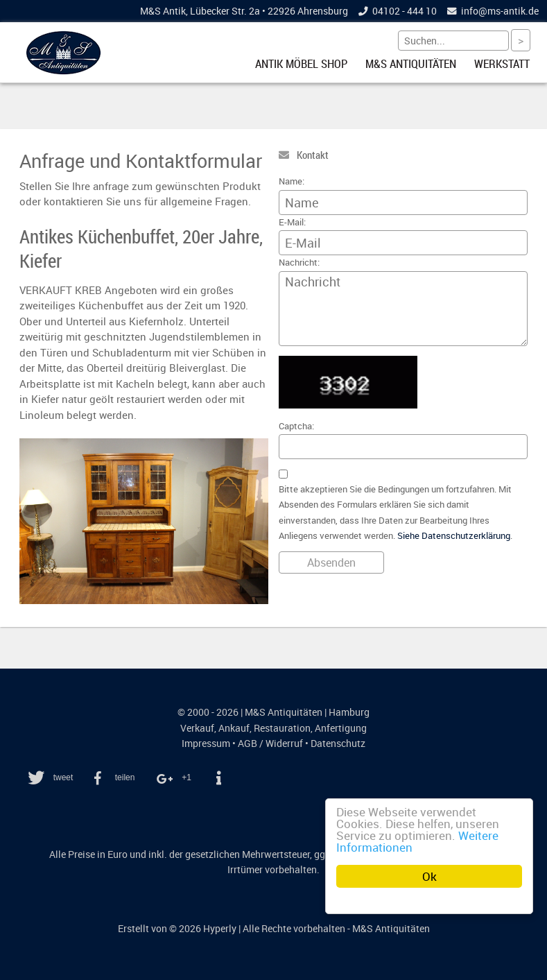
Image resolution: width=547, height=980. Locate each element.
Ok (429, 876)
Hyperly (220, 929)
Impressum (206, 743)
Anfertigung (341, 728)
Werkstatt (502, 64)
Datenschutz (338, 743)
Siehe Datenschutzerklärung (454, 536)
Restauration (282, 728)
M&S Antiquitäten (411, 64)
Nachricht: (299, 263)
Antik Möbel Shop (301, 64)
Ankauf (234, 728)
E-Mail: (292, 222)
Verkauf (197, 728)
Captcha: (296, 426)
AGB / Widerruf (270, 743)
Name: (292, 181)
